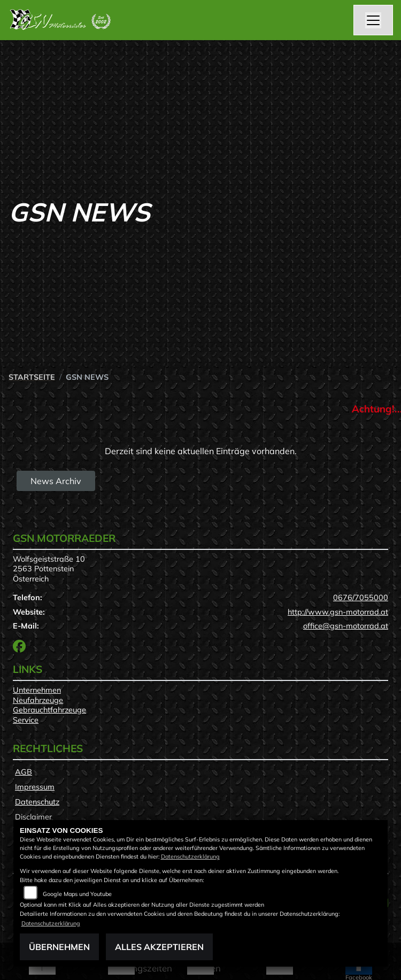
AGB (24, 772)
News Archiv (56, 481)
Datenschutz (37, 802)
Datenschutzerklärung (190, 856)
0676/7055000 (361, 598)
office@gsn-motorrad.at (346, 626)
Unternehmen (37, 690)
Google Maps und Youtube (77, 894)
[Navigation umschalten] (373, 20)
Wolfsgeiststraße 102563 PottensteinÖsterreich (49, 569)
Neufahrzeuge (38, 700)
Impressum (35, 787)
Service (26, 720)
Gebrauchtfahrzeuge (49, 710)
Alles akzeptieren (159, 947)
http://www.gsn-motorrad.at (338, 612)
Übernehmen (59, 947)
